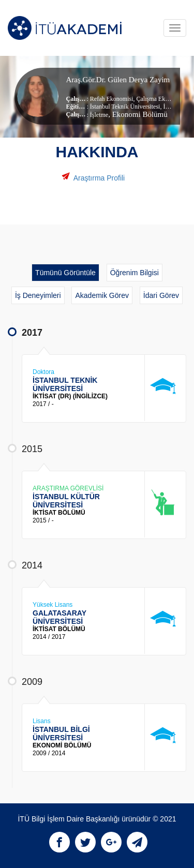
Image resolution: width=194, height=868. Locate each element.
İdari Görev (161, 295)
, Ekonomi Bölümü (138, 114)
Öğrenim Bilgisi (135, 273)
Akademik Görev (102, 295)
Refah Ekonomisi (112, 99)
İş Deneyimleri (38, 295)
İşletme (99, 115)
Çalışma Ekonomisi (160, 99)
